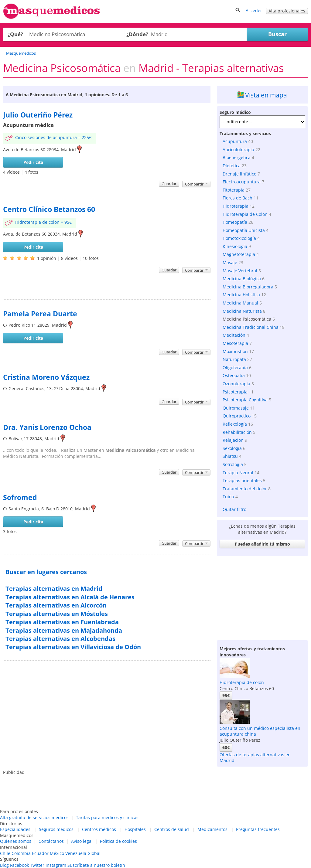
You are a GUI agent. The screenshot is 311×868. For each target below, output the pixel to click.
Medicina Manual (240, 303)
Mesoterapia (235, 343)
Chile (5, 853)
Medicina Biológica (242, 279)
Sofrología (233, 464)
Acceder (254, 10)
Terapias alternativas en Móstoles (57, 614)
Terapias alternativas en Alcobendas (60, 639)
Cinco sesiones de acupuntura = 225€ (53, 137)
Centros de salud (172, 829)
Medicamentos (212, 829)
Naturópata (234, 359)
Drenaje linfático (239, 174)
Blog (4, 865)
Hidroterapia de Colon (245, 214)
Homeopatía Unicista (244, 230)
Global (94, 853)
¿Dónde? (137, 34)
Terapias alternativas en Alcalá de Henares (70, 597)
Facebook (19, 865)
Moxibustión (235, 351)
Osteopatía (234, 375)
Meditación (234, 335)
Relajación (233, 440)
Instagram (56, 865)
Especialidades (15, 829)
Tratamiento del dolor (245, 489)
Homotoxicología (239, 238)
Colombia (21, 853)
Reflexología (235, 424)
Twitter (37, 865)
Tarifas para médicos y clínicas (107, 817)
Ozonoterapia (236, 384)
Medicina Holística (241, 295)
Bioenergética (237, 157)
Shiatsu (230, 456)
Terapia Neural (238, 473)
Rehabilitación (237, 432)
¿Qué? (15, 34)
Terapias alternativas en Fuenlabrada (62, 622)
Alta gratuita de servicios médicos (34, 817)
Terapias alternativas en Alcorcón (56, 605)
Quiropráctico (237, 416)
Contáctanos (51, 841)
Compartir (196, 184)
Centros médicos (99, 829)
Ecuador (40, 853)
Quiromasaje (236, 408)
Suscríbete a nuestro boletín (96, 865)
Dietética (232, 166)
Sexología (232, 448)
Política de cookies (118, 841)
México (57, 853)
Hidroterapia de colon (242, 682)
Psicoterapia (235, 392)
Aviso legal (82, 841)
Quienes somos (16, 841)
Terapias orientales (242, 480)
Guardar (169, 184)
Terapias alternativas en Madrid (54, 589)
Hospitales (135, 829)
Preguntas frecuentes (258, 829)
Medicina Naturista (242, 311)
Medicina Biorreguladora (248, 287)
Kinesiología (235, 246)
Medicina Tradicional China (251, 327)
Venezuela (76, 853)
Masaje (230, 262)
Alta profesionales (287, 11)
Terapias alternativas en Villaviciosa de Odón (73, 647)
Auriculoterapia (238, 150)
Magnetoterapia (239, 254)
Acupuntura (235, 141)
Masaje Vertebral (240, 271)
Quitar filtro (234, 509)
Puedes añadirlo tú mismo (262, 544)
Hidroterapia (236, 206)
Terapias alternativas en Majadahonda (64, 630)
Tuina (228, 497)
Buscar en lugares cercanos (46, 572)
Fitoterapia (234, 190)
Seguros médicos (56, 829)
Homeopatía (235, 222)
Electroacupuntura (242, 182)
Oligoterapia (235, 368)
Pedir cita (33, 162)
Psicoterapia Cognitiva (245, 400)
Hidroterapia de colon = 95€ (43, 222)
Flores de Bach (238, 198)
